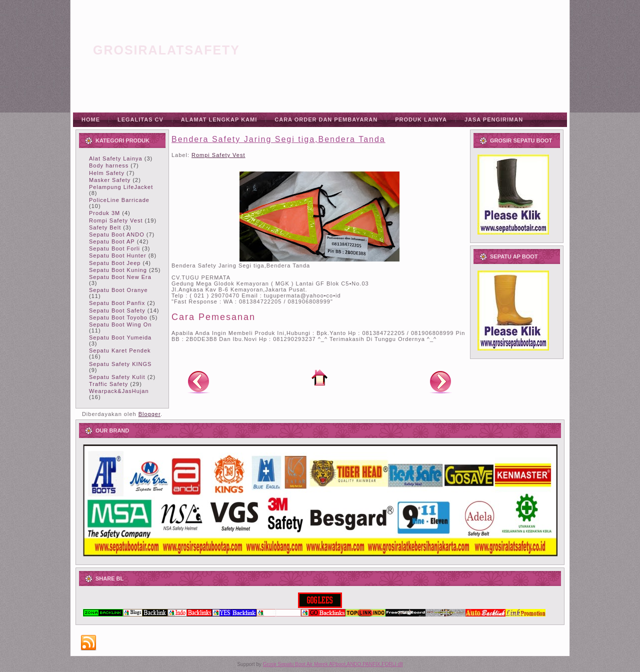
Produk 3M (104, 213)
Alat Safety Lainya (116, 158)
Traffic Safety (108, 384)
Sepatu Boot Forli (114, 248)
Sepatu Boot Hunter (118, 255)
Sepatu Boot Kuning (118, 270)
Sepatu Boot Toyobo (118, 317)
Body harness (109, 165)
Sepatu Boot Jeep (115, 263)
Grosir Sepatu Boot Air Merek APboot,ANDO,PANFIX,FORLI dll (333, 664)
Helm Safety (107, 173)
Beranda (319, 377)
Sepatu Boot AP (112, 241)
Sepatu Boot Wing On (120, 324)
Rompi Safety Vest (116, 220)
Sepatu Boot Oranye (118, 290)
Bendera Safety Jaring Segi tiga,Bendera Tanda (278, 139)
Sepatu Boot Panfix (117, 303)
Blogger (149, 414)
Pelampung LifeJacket (121, 187)
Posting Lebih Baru (198, 381)
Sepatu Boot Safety (117, 310)
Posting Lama (440, 381)
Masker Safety (110, 180)
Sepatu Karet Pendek (120, 350)
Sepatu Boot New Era (120, 277)
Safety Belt (105, 227)
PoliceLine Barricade (119, 200)
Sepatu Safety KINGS (120, 364)
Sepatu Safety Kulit (117, 377)
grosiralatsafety (166, 50)
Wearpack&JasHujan (119, 391)
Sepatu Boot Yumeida (120, 337)
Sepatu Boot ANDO (117, 234)
